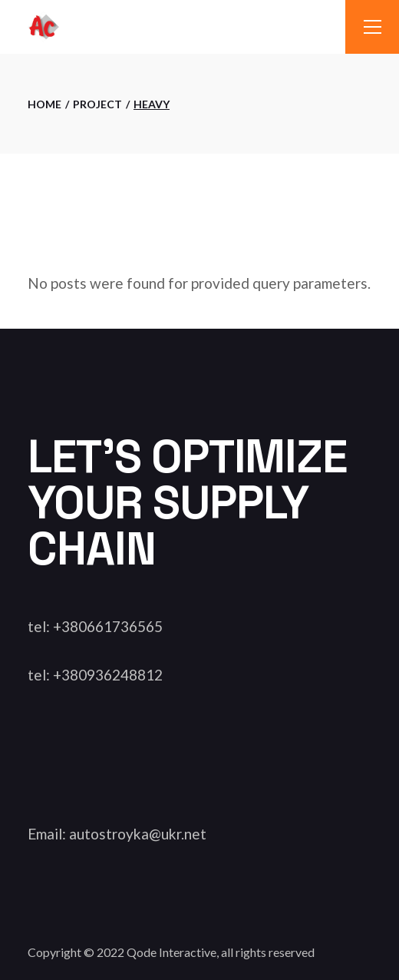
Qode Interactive (171, 952)
